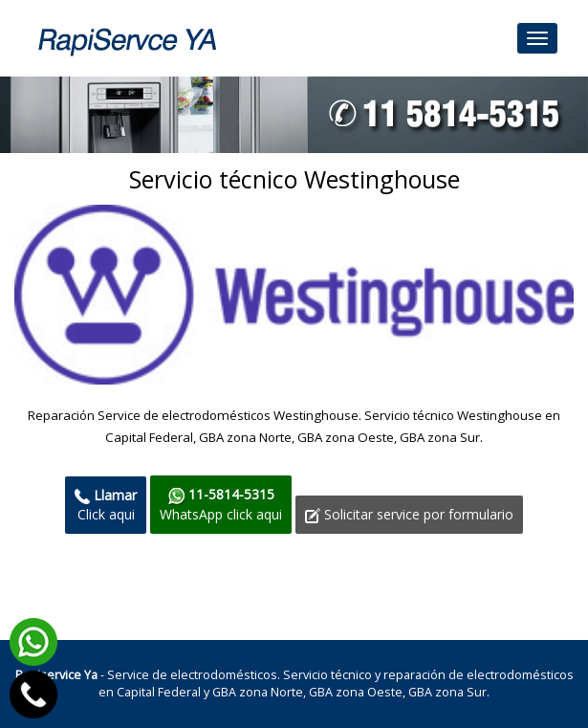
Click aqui (106, 505)
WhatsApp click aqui (221, 504)
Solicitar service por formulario (409, 514)
